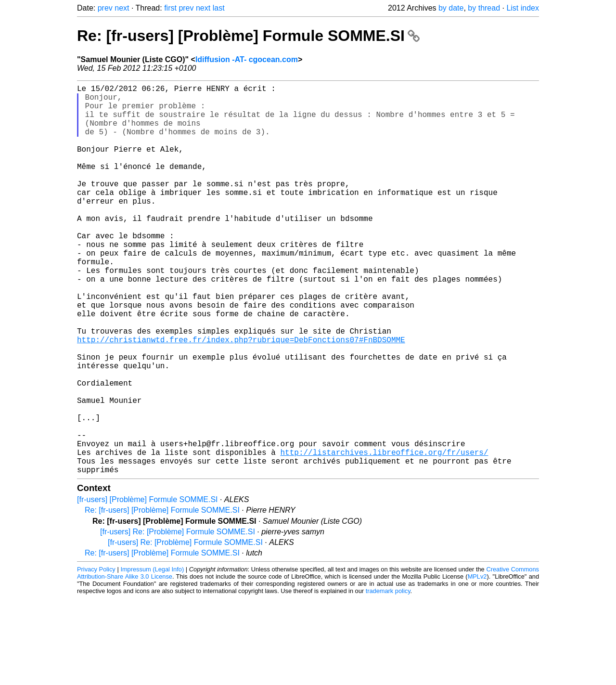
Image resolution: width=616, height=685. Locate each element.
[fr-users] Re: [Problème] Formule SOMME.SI (178, 618)
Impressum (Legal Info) (152, 656)
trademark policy (388, 678)
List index (523, 8)
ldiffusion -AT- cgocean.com (247, 59)
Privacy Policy (96, 656)
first (170, 8)
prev (105, 8)
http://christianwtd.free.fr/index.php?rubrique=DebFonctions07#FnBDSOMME (241, 397)
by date (451, 8)
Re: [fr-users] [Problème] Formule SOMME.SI (248, 36)
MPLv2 (477, 663)
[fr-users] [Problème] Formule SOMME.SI (148, 586)
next (122, 8)
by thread (484, 8)
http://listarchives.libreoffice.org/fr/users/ (384, 535)
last (219, 8)
